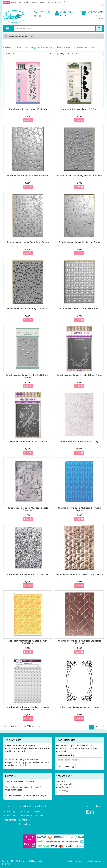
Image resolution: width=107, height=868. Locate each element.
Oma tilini (65, 12)
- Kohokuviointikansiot (61, 47)
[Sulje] (102, 6)
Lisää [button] (26, 120)
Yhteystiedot (9, 816)
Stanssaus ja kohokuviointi (37, 47)
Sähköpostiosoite (65, 755)
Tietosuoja (24, 811)
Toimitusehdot (25, 816)
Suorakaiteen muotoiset (85, 47)
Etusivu (19, 47)
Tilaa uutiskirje (65, 767)
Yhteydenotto (10, 820)
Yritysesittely (9, 811)
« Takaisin (8, 47)
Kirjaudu (64, 16)
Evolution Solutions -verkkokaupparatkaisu (86, 861)
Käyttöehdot (25, 820)
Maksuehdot (25, 824)
